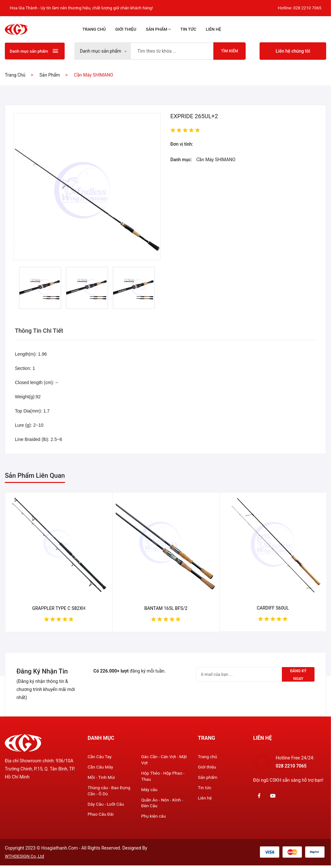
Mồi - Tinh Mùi (102, 779)
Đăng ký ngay (297, 675)
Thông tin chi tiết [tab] (41, 331)
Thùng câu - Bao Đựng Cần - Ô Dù (110, 792)
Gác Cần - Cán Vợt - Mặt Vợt (161, 760)
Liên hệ (214, 29)
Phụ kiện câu (154, 819)
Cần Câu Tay (100, 757)
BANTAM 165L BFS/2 (166, 608)
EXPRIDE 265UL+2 (194, 116)
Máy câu (150, 791)
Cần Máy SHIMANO (216, 160)
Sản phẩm (158, 29)
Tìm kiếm (230, 51)
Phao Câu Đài (101, 817)
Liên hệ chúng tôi (293, 51)
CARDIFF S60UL (273, 608)
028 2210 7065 (307, 8)
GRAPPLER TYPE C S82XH (59, 608)
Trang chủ (94, 29)
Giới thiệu (126, 29)
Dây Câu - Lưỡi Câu (107, 806)
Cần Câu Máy (101, 768)
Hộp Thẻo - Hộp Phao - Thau (164, 778)
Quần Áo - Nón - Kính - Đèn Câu (163, 805)
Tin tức (188, 29)
